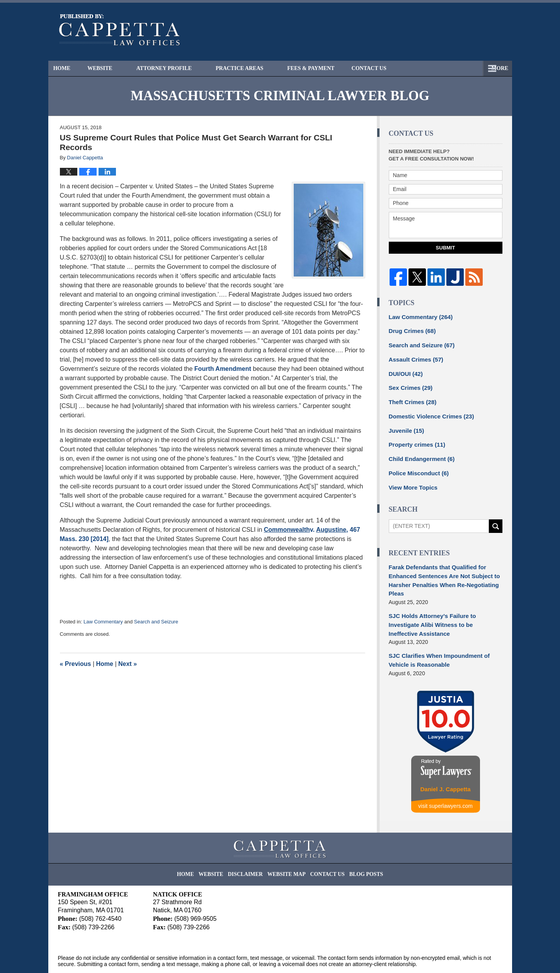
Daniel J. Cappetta (445, 766)
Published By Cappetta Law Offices (460, 32)
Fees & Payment (325, 68)
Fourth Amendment (223, 369)
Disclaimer (251, 847)
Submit (446, 248)
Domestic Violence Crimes (428, 411)
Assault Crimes (414, 357)
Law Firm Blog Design (466, 957)
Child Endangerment (419, 452)
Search (496, 517)
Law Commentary (103, 622)
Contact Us (472, 68)
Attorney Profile (178, 68)
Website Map (287, 847)
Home (69, 68)
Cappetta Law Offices (129, 956)
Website (114, 68)
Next (128, 664)
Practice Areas (253, 68)
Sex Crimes (409, 384)
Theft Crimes (411, 398)
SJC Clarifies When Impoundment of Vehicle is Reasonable (436, 638)
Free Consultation (401, 68)
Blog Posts (359, 847)
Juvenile (405, 425)
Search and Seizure (156, 622)
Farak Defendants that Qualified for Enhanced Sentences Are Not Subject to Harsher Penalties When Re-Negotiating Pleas (440, 570)
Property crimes (415, 438)
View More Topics (411, 479)
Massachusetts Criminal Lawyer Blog (120, 30)
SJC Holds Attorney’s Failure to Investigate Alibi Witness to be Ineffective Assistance (444, 608)
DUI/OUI (405, 370)
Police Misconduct (417, 465)
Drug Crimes (411, 330)
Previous (76, 664)
